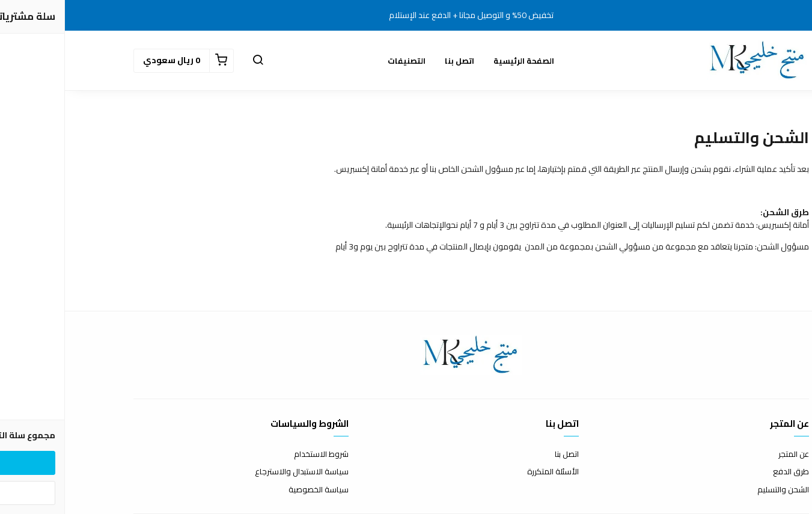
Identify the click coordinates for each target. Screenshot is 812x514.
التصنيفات (342, 61)
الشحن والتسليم (718, 490)
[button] (193, 61)
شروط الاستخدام (256, 454)
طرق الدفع (726, 472)
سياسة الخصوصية (254, 490)
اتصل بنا (395, 61)
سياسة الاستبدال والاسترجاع (237, 472)
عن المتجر (729, 454)
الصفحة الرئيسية (459, 61)
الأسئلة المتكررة (488, 472)
